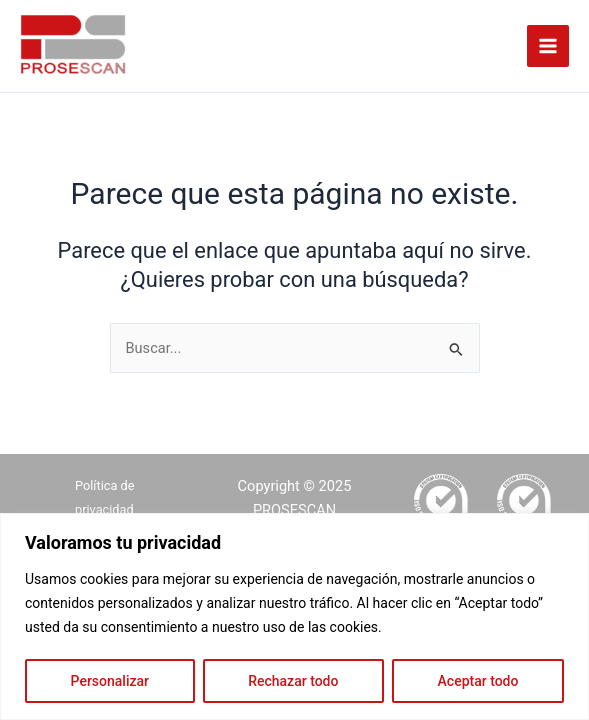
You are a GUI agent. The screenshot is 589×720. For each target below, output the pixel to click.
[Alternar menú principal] (548, 46)
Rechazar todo (293, 681)
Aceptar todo (478, 681)
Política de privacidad (105, 497)
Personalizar (110, 681)
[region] (294, 616)
